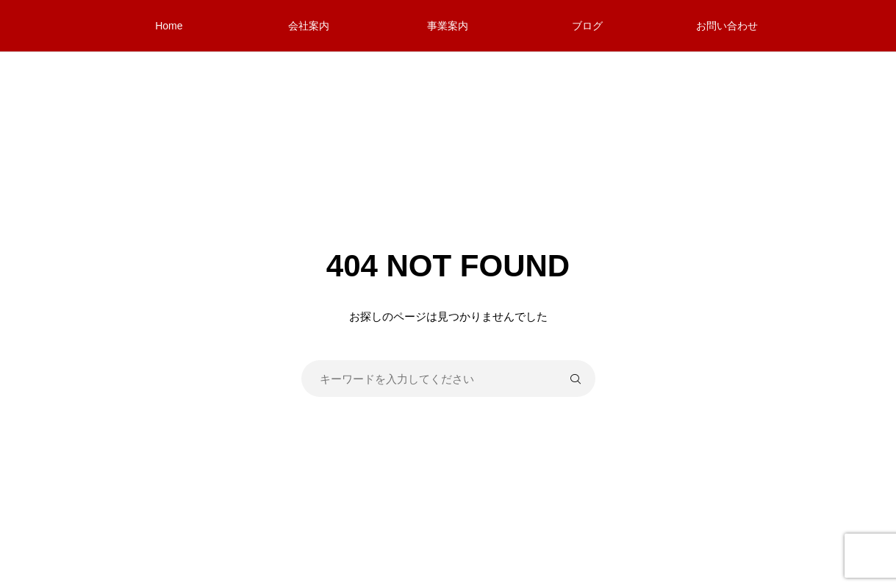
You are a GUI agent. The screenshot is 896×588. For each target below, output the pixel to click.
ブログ (587, 26)
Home (169, 26)
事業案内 (448, 26)
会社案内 (309, 26)
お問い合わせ (727, 26)
